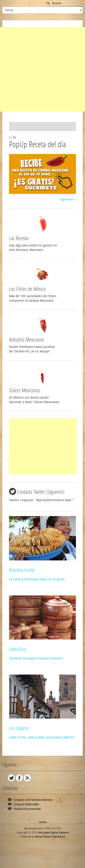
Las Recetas (19, 238)
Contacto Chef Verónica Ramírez (33, 800)
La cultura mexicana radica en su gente (37, 579)
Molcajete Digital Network (54, 833)
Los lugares (19, 728)
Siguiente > (68, 199)
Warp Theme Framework (50, 837)
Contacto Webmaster (26, 804)
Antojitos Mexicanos (27, 340)
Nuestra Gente (22, 570)
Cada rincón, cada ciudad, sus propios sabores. (42, 737)
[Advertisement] (42, 69)
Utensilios (18, 649)
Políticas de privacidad (27, 809)
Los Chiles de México (27, 289)
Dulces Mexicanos (25, 390)
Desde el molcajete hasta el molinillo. (36, 658)
